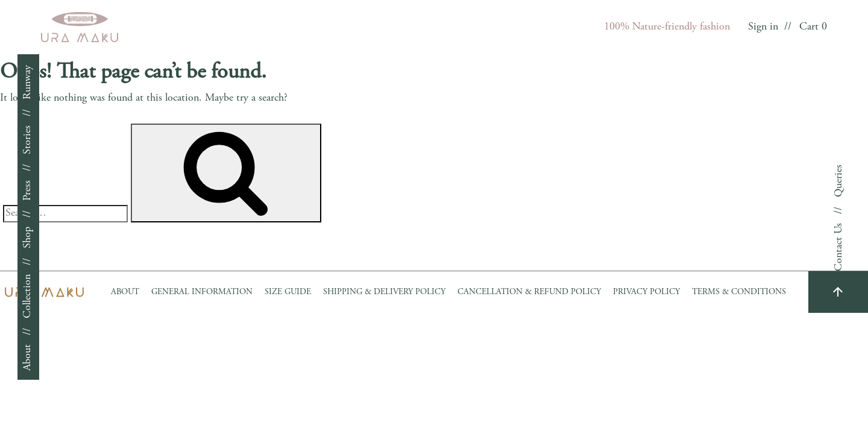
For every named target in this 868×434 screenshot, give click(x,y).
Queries (839, 181)
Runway (28, 82)
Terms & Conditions (739, 292)
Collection (28, 296)
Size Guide (288, 292)
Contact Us (839, 247)
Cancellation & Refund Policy (529, 292)
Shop (28, 237)
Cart (813, 27)
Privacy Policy (646, 292)
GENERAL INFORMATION (202, 292)
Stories (28, 140)
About (28, 357)
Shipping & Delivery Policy (384, 292)
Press (28, 190)
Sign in (763, 27)
